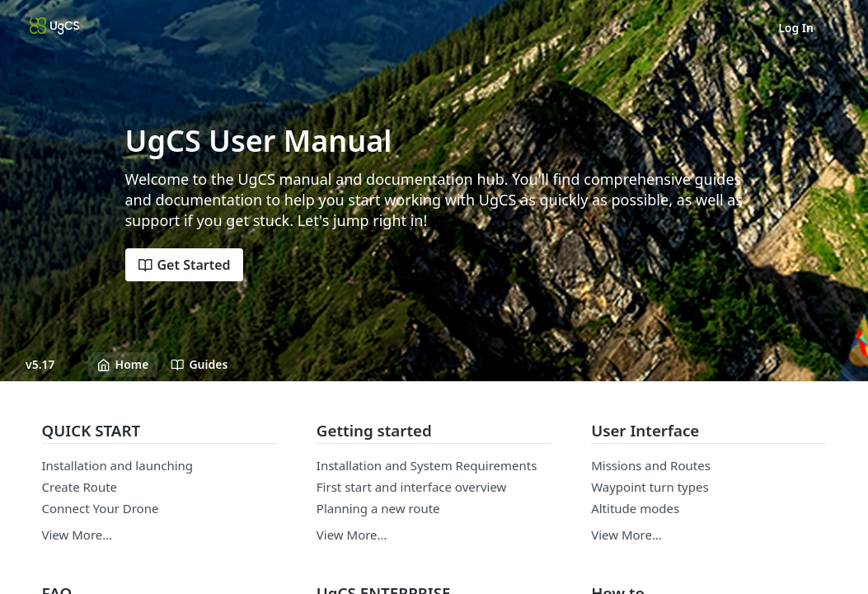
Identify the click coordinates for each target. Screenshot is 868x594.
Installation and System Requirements (427, 465)
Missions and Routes (651, 465)
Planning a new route (378, 508)
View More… (77, 535)
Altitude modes (635, 508)
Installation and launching (118, 465)
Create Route (80, 487)
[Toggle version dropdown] (50, 365)
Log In (796, 28)
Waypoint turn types (650, 487)
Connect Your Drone (101, 508)
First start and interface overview (412, 487)
